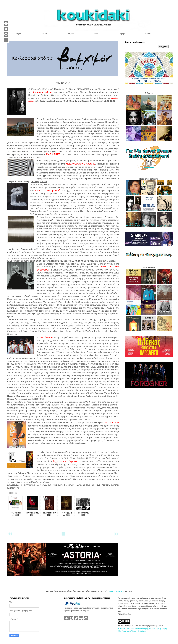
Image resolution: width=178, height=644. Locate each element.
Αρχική (18, 34)
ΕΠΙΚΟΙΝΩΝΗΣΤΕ (117, 591)
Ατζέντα (148, 34)
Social (96, 34)
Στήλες (44, 34)
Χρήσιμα (122, 34)
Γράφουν (70, 34)
